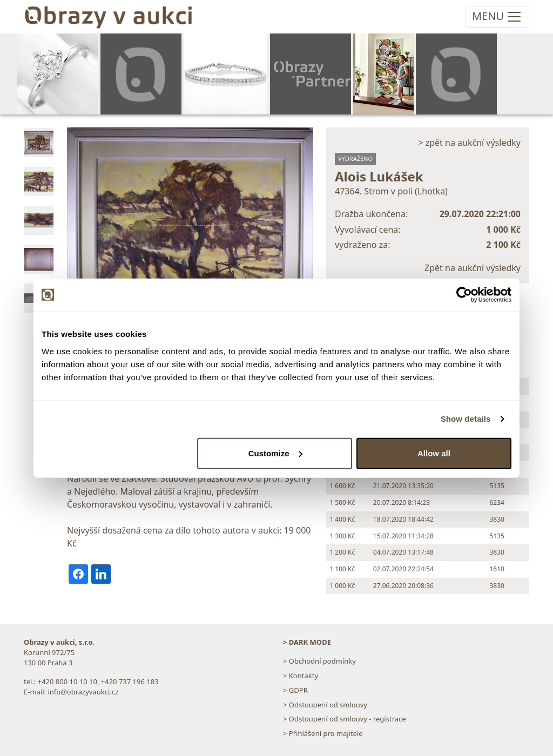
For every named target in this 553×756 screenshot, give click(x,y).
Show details (466, 419)
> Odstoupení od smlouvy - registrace (345, 719)
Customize (275, 453)
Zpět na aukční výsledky (473, 268)
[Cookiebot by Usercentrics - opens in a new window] (464, 295)
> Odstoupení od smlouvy (325, 705)
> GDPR (295, 690)
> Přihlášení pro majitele (323, 733)
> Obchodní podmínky (319, 661)
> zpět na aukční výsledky (469, 143)
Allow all (434, 453)
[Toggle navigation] (497, 17)
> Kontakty (301, 676)
